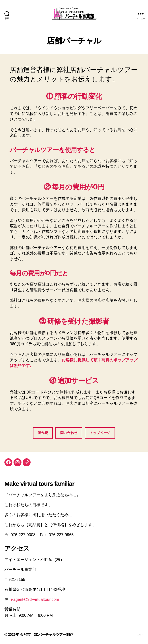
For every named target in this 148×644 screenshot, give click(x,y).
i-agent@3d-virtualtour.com (35, 599)
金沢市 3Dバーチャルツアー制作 (47, 635)
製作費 (43, 433)
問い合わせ (69, 433)
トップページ (100, 433)
